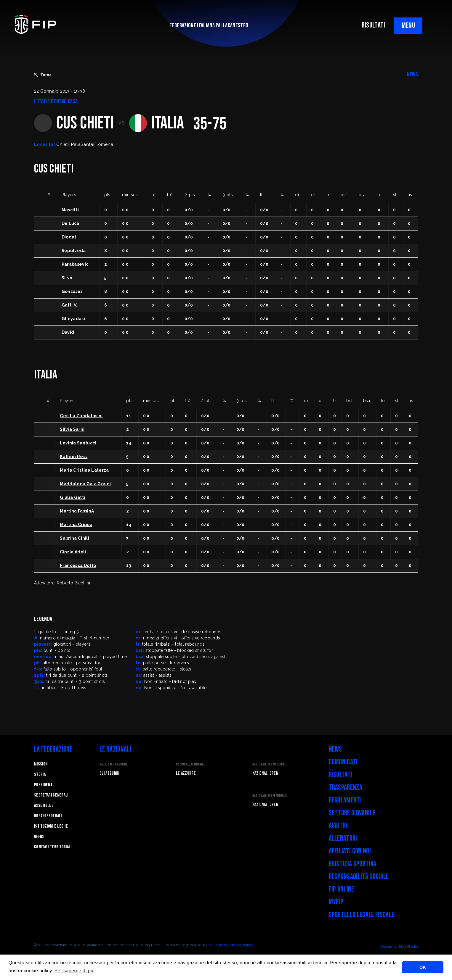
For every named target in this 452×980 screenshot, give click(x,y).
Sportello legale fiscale (362, 915)
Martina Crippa (76, 525)
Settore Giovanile (352, 813)
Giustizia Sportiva (353, 864)
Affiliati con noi (350, 851)
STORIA (40, 775)
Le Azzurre (186, 773)
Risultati (341, 775)
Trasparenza (346, 788)
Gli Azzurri (109, 773)
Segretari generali (51, 795)
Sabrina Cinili (74, 538)
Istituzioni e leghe (51, 826)
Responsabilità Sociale (359, 877)
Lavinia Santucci (78, 443)
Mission (41, 764)
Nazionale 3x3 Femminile (270, 796)
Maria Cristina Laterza (84, 470)
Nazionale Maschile (114, 764)
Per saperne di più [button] (75, 971)
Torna (43, 75)
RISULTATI (374, 25)
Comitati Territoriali (53, 847)
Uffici (39, 837)
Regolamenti (345, 800)
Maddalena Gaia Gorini (85, 484)
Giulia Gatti (72, 497)
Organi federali (48, 816)
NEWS (412, 75)
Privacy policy (241, 945)
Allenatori (343, 838)
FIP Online (342, 889)
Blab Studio (408, 947)
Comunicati (343, 762)
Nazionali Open (265, 773)
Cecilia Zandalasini (81, 416)
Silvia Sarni (72, 429)
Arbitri (338, 826)
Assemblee (44, 806)
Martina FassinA (77, 511)
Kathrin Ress (74, 457)
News (335, 749)
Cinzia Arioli (73, 552)
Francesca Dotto (78, 565)
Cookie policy (217, 945)
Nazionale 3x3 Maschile (269, 764)
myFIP (336, 902)
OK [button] (423, 967)
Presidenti (44, 785)
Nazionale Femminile (190, 764)
